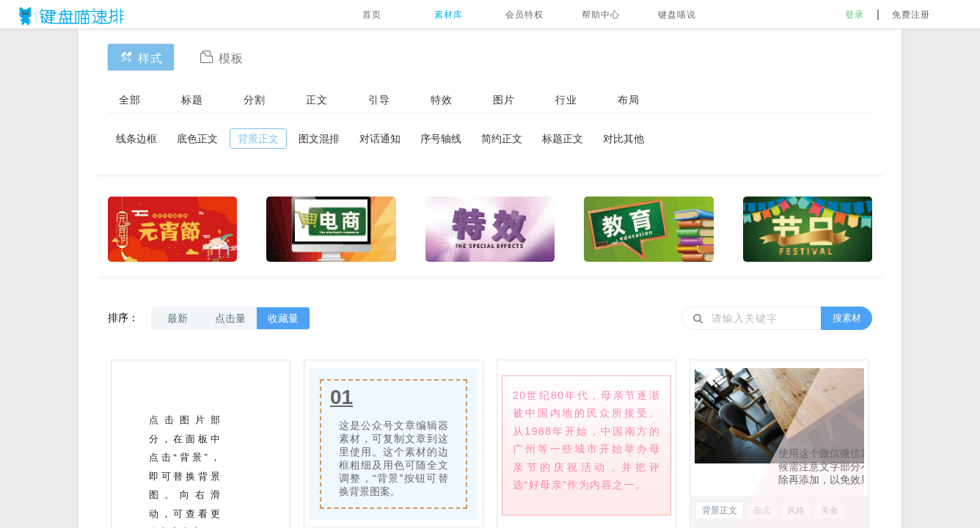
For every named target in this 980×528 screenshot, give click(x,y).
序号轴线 (441, 139)
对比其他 (624, 139)
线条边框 (136, 139)
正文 (317, 100)
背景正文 (258, 139)
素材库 (449, 15)
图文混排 (319, 139)
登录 (855, 15)
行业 (566, 100)
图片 (504, 100)
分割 (255, 100)
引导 (379, 100)
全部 (130, 100)
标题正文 (563, 139)
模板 (222, 57)
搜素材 (847, 318)
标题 (192, 100)
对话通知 (380, 139)
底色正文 (197, 139)
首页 (372, 15)
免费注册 (911, 15)
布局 (629, 100)
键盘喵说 (677, 15)
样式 (141, 57)
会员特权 (524, 15)
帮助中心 (601, 15)
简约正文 (502, 139)
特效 (442, 100)
